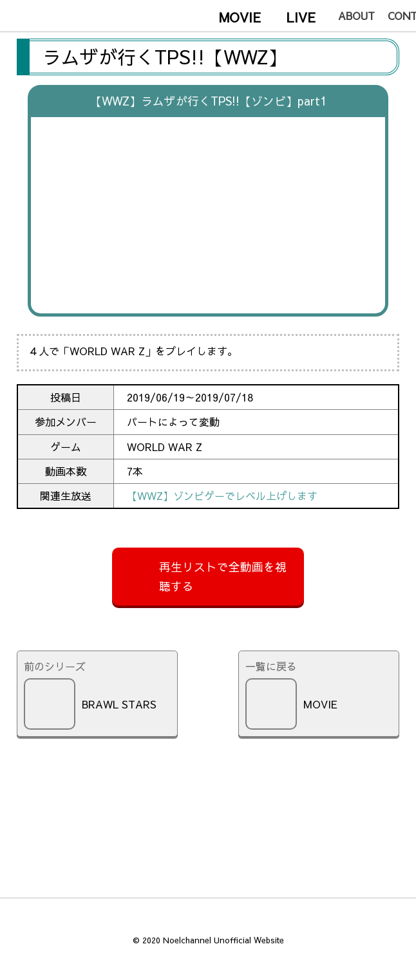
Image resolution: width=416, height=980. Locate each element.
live (301, 17)
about (356, 15)
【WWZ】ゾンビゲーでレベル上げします (222, 495)
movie (240, 17)
